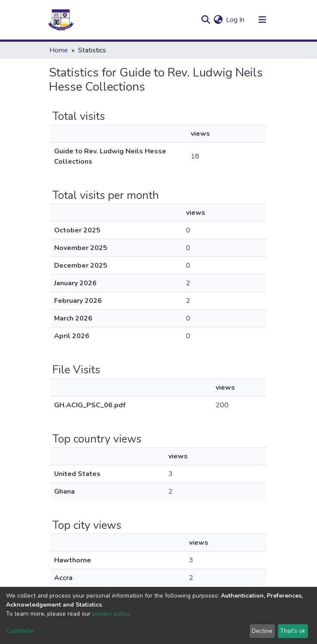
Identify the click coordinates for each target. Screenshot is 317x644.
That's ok (293, 631)
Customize (20, 631)
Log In (236, 20)
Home (59, 50)
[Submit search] (206, 20)
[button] (218, 20)
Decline (262, 631)
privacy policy (111, 614)
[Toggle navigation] (262, 20)
